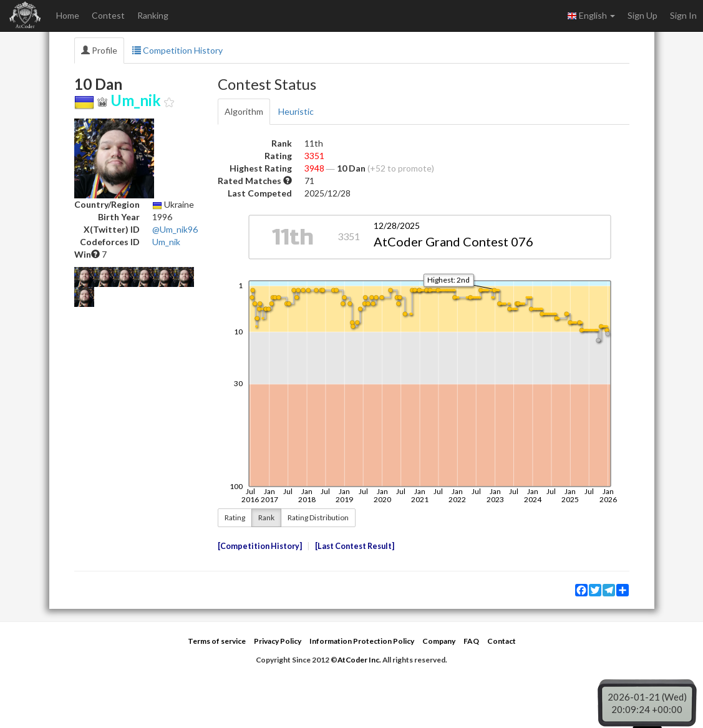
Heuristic (296, 111)
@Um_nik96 (175, 229)
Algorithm (244, 111)
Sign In (683, 15)
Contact (502, 641)
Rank (266, 517)
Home (68, 15)
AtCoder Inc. (359, 660)
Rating (235, 517)
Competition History (177, 50)
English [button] (591, 16)
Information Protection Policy (362, 641)
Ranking (153, 15)
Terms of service (217, 641)
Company (439, 641)
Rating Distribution (318, 517)
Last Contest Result (355, 546)
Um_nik (166, 242)
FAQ (471, 641)
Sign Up (642, 15)
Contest (108, 15)
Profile (99, 50)
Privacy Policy (278, 641)
